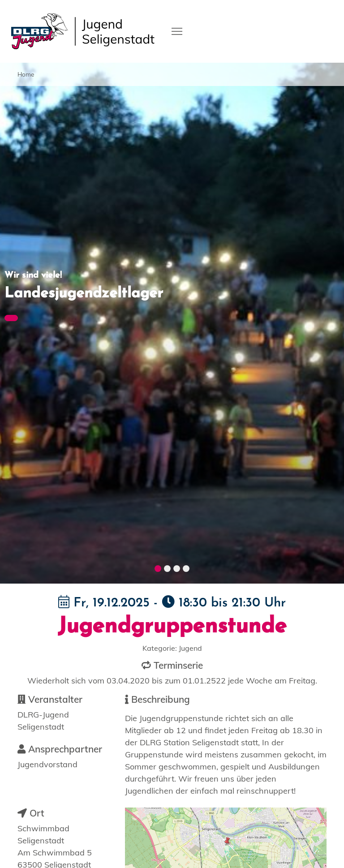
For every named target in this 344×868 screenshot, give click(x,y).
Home (26, 74)
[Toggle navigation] (177, 30)
